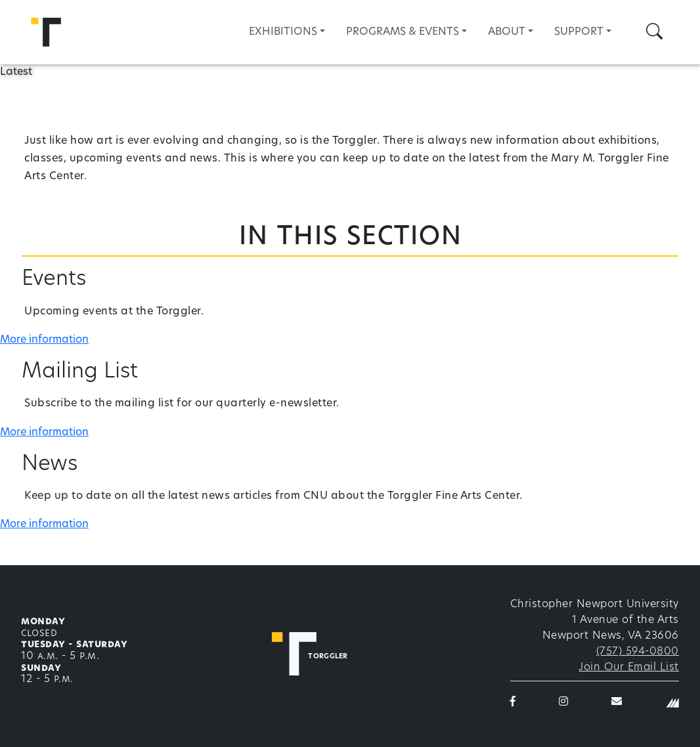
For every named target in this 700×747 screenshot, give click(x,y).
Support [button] (579, 32)
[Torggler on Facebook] (513, 702)
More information (44, 340)
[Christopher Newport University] (672, 702)
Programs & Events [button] (403, 32)
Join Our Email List (629, 668)
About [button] (507, 32)
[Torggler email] (617, 702)
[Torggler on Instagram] (564, 702)
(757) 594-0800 (638, 652)
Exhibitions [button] (283, 32)
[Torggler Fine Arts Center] (318, 654)
